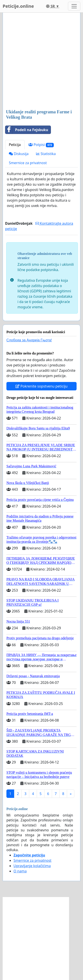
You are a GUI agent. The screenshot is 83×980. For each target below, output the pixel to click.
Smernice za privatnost (28, 163)
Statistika (46, 154)
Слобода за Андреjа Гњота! (29, 340)
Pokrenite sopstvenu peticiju (41, 386)
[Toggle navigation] (74, 6)
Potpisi (41, 145)
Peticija (15, 145)
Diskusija (19, 154)
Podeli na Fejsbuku (27, 130)
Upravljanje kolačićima (32, 866)
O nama (20, 871)
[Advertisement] (41, 61)
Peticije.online (18, 6)
